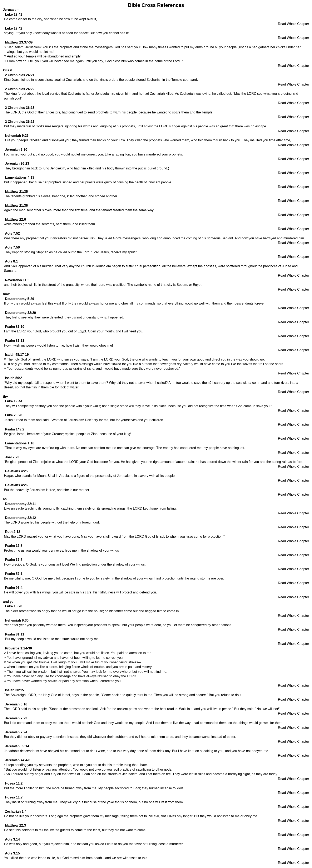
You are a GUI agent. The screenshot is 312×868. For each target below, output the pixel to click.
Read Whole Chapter (294, 24)
